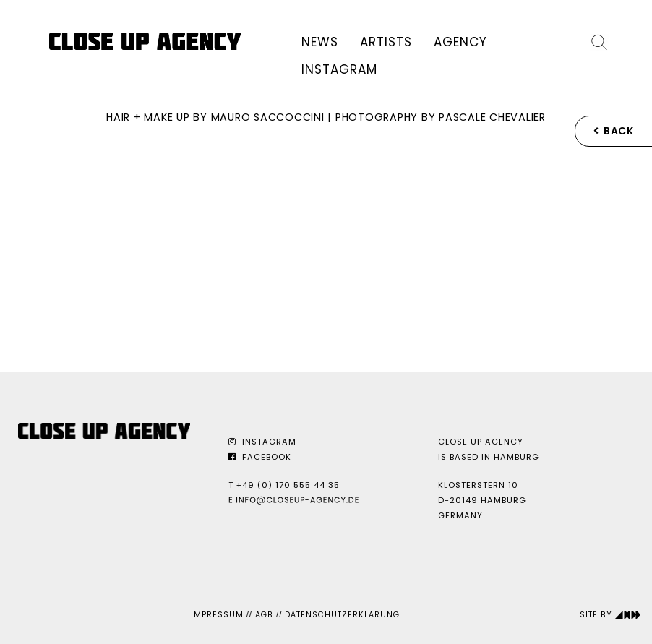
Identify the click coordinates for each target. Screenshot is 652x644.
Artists (386, 42)
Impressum (217, 615)
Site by (610, 615)
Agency (460, 42)
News (320, 42)
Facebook (260, 457)
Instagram (339, 69)
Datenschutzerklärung (342, 615)
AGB (264, 615)
